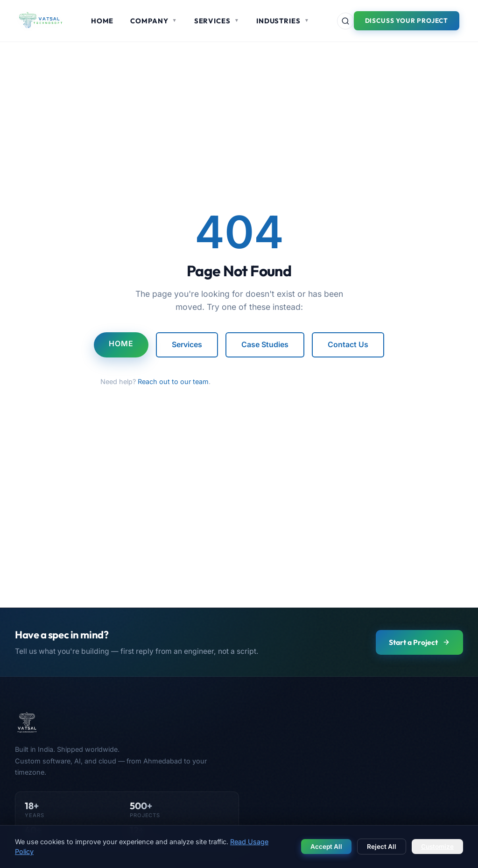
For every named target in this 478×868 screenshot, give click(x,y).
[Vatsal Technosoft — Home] (127, 722)
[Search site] (345, 21)
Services (217, 21)
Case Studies (265, 344)
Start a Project (419, 642)
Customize (437, 847)
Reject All (382, 847)
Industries (283, 21)
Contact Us (348, 344)
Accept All (326, 847)
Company (154, 21)
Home (102, 21)
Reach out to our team (173, 381)
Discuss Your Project (407, 21)
